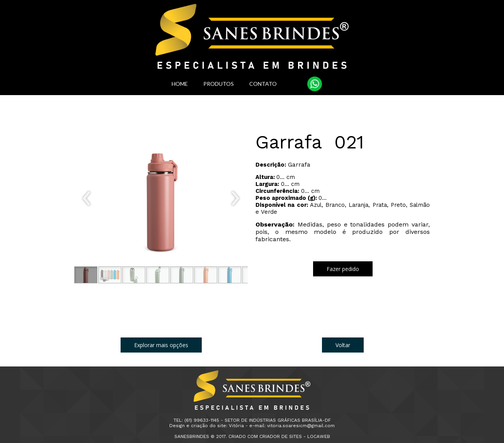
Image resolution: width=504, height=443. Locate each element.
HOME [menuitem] (180, 84)
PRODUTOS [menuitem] (219, 84)
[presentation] (87, 199)
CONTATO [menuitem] (263, 84)
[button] (86, 275)
